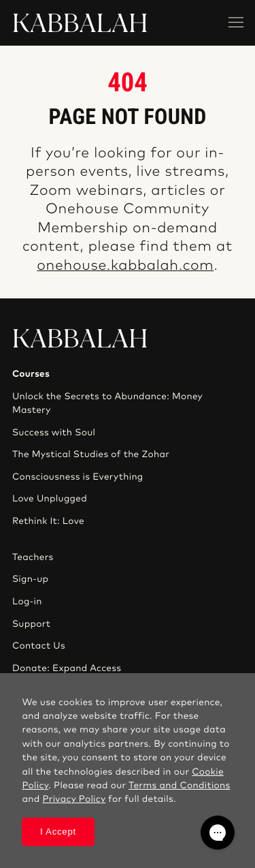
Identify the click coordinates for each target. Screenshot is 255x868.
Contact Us (39, 646)
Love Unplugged (50, 499)
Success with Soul (54, 433)
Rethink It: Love (48, 521)
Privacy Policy (74, 799)
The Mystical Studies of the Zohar (91, 454)
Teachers (33, 557)
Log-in (27, 602)
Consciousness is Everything (78, 477)
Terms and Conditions (180, 786)
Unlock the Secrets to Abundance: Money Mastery (107, 403)
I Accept (58, 832)
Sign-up (30, 579)
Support (31, 624)
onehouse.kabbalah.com (125, 266)
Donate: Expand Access (67, 668)
